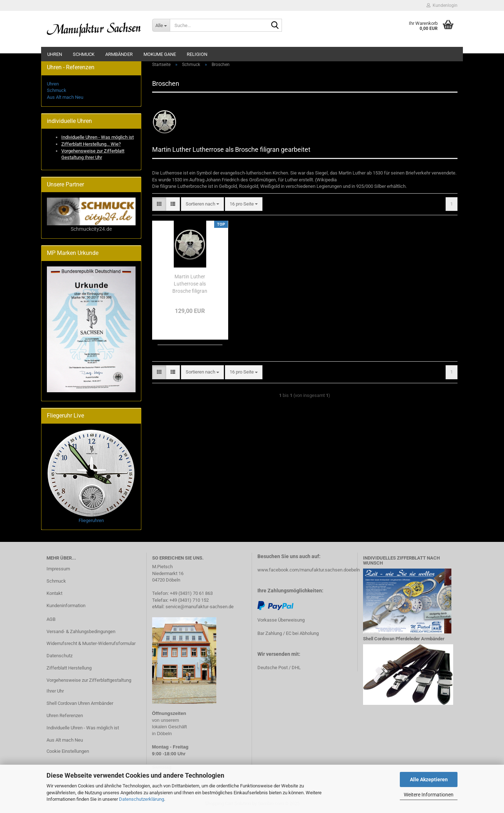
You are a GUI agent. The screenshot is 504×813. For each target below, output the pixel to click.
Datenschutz (59, 656)
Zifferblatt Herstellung (69, 668)
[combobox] (202, 204)
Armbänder (119, 54)
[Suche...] (161, 25)
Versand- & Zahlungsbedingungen (81, 631)
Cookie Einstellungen (68, 751)
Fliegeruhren (91, 520)
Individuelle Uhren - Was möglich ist (83, 728)
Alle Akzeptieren (429, 779)
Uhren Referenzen (65, 715)
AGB (51, 619)
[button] (159, 204)
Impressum (58, 569)
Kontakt (54, 593)
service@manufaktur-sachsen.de (200, 607)
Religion (197, 54)
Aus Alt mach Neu (65, 97)
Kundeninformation (66, 606)
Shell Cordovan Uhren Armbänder (80, 703)
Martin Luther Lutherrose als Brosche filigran (190, 284)
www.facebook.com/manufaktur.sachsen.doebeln (309, 570)
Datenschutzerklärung (142, 799)
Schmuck (84, 54)
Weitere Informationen (429, 795)
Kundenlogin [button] (442, 5)
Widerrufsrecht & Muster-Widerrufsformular (91, 643)
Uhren (55, 54)
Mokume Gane (160, 54)
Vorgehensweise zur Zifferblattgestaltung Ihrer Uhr (89, 686)
